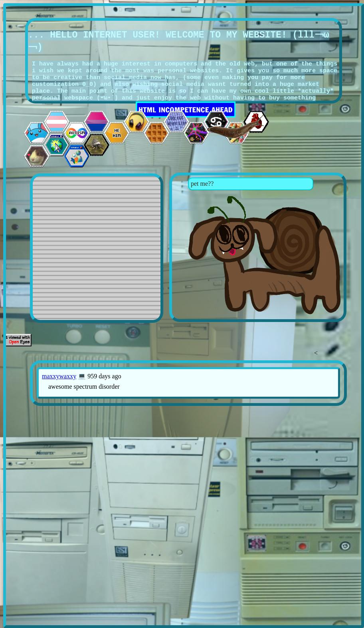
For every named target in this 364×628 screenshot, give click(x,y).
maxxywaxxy (59, 376)
